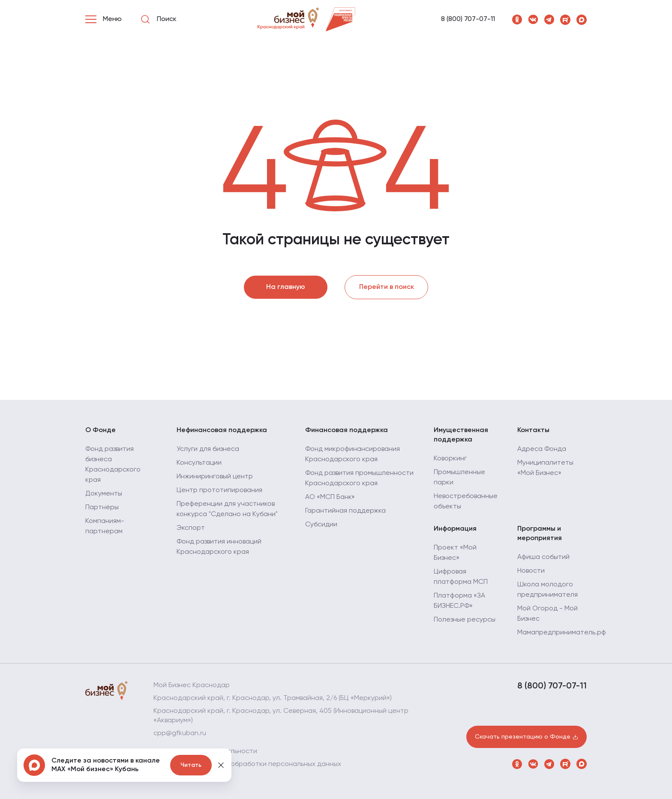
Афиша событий (543, 557)
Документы (104, 494)
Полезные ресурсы (465, 620)
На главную (286, 287)
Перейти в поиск (387, 287)
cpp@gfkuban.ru (180, 733)
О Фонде (100, 430)
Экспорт (191, 528)
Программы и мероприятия (540, 534)
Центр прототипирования (219, 490)
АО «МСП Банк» (330, 497)
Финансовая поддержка (346, 430)
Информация (455, 529)
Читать (191, 765)
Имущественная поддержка (461, 435)
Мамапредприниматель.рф (562, 633)
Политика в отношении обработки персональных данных (247, 764)
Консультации (199, 463)
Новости (531, 571)
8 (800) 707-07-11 (468, 19)
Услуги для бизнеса (208, 449)
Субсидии (321, 525)
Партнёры (102, 508)
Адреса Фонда (542, 449)
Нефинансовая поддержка (222, 430)
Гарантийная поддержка (345, 511)
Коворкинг (450, 459)
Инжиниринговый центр (215, 477)
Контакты (533, 430)
